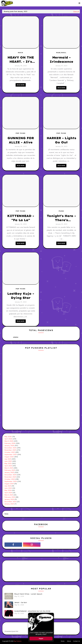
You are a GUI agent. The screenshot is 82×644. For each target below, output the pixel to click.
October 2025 (10, 452)
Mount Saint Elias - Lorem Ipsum (28, 594)
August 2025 (9, 457)
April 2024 (8, 493)
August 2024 (9, 484)
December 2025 (10, 448)
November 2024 (10, 477)
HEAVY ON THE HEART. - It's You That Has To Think (21, 60)
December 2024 (10, 475)
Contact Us (76, 641)
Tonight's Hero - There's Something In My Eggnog (61, 218)
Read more (21, 85)
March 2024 (9, 495)
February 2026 (10, 443)
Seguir (41, 639)
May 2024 (8, 490)
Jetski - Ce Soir (21, 602)
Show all (76, 11)
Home (6, 514)
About (69, 641)
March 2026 (9, 441)
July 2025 (8, 459)
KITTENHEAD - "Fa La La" (21, 218)
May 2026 (8, 437)
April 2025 (8, 466)
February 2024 (10, 497)
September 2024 (11, 481)
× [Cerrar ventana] (52, 615)
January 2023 (9, 504)
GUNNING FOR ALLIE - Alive (21, 140)
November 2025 (10, 450)
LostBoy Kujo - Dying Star (21, 296)
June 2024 (8, 488)
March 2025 (9, 468)
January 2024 (9, 499)
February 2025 (10, 470)
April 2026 (8, 439)
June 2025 (8, 461)
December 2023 (10, 502)
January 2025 (9, 472)
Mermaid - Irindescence (61, 59)
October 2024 (10, 479)
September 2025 (11, 455)
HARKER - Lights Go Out (61, 140)
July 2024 (8, 486)
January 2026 (9, 446)
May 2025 (8, 464)
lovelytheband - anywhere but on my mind (32, 611)
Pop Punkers (18, 641)
